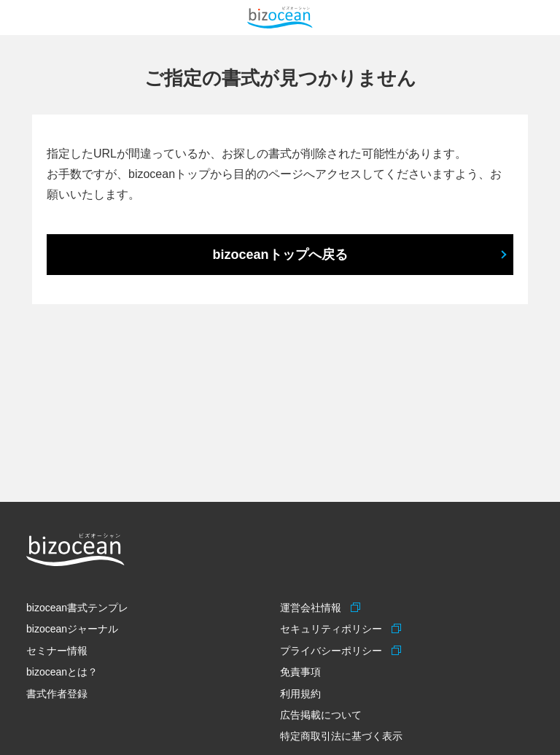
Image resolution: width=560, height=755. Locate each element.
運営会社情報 (312, 608)
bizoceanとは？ (62, 672)
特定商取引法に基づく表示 (341, 736)
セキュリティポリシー (333, 629)
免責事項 (300, 672)
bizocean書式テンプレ (77, 608)
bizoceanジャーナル (72, 629)
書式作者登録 (57, 694)
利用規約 (300, 694)
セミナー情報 (57, 651)
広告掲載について (321, 715)
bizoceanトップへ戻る (280, 255)
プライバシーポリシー (333, 651)
